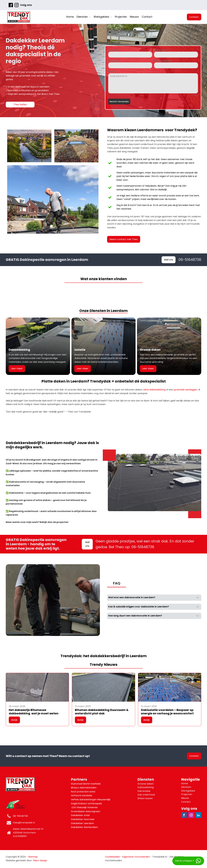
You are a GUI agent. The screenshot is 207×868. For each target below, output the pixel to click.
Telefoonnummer (163, 61)
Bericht (112, 72)
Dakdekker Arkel (80, 815)
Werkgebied (103, 17)
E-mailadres (115, 61)
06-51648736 (190, 260)
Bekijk (14, 720)
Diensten (84, 17)
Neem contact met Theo (124, 239)
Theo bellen (20, 104)
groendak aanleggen (186, 390)
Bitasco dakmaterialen (84, 788)
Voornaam (114, 50)
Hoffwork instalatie (82, 795)
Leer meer (17, 369)
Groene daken (146, 784)
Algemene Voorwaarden (136, 857)
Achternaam (161, 50)
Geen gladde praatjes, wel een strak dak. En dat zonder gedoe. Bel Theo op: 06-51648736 (145, 544)
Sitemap (33, 857)
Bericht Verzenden (119, 102)
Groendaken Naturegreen (86, 811)
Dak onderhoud (146, 795)
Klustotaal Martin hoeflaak (86, 784)
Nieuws (134, 17)
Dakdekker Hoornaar (83, 819)
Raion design (40, 860)
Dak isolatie (144, 791)
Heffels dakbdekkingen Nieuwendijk (91, 800)
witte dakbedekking (154, 390)
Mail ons (169, 260)
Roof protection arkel (83, 792)
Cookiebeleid (112, 857)
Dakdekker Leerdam (82, 823)
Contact (147, 17)
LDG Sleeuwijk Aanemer (85, 807)
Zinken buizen (145, 798)
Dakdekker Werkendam (84, 827)
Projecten (121, 17)
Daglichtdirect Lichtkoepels (87, 804)
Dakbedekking (146, 787)
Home (70, 17)
